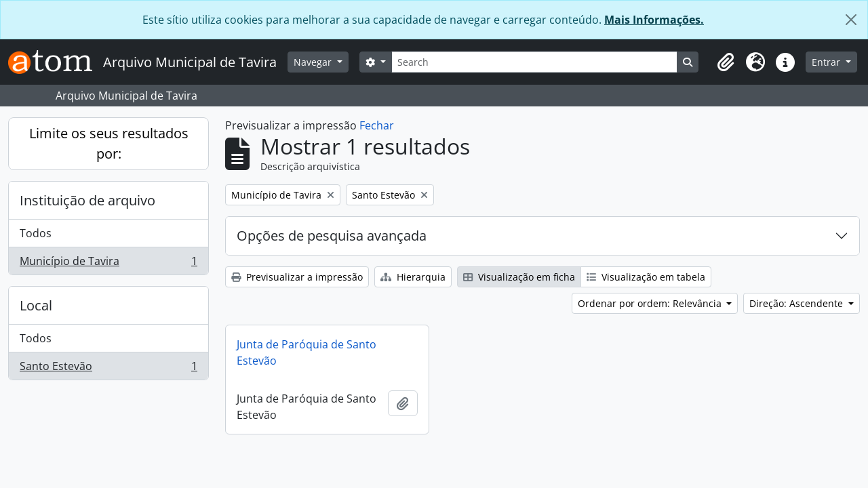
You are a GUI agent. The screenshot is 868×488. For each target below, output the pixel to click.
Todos (36, 233)
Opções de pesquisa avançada (332, 236)
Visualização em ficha (519, 277)
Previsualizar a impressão (297, 277)
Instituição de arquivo (87, 200)
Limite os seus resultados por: (109, 143)
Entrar (827, 62)
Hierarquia (413, 277)
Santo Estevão (108, 369)
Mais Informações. (654, 20)
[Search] (534, 62)
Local (36, 305)
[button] (726, 62)
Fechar (377, 125)
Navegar (314, 62)
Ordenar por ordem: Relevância (651, 303)
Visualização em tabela (646, 277)
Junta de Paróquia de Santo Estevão (307, 352)
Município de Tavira (108, 264)
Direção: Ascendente (797, 303)
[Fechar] (851, 20)
